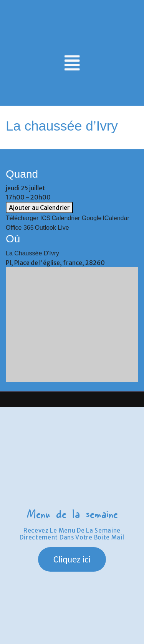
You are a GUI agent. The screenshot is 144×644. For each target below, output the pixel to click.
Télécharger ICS (28, 218)
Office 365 (20, 228)
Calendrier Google (77, 218)
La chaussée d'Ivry (32, 253)
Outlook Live (52, 228)
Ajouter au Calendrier (39, 208)
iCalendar (116, 218)
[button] (72, 559)
